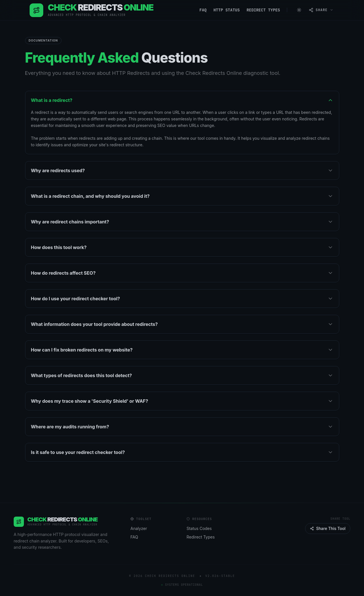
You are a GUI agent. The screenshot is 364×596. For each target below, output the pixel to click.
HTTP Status (227, 10)
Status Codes (201, 529)
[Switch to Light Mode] (299, 10)
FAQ (203, 10)
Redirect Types (263, 10)
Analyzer (141, 529)
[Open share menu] (321, 10)
